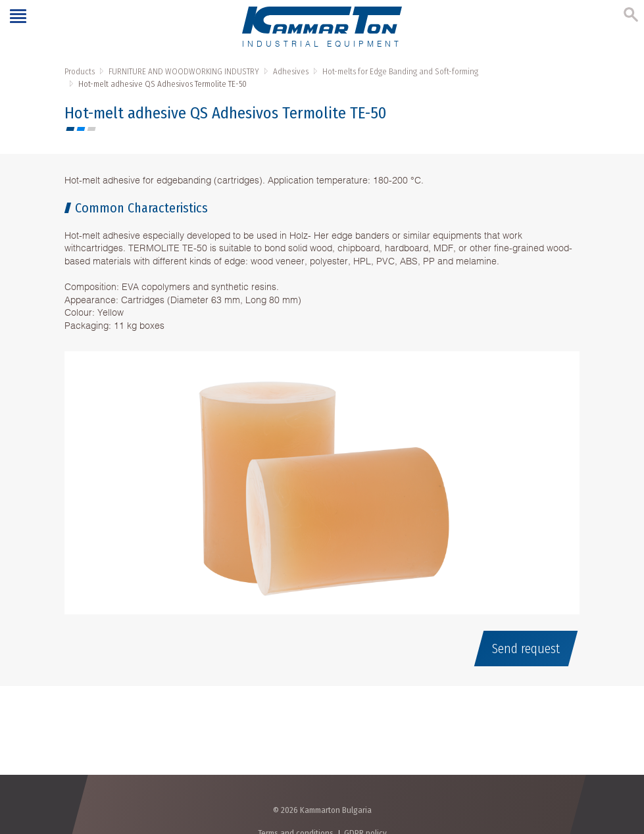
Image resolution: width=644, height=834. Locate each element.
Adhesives (291, 71)
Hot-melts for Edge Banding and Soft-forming (400, 71)
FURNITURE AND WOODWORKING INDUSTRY (184, 71)
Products (80, 71)
